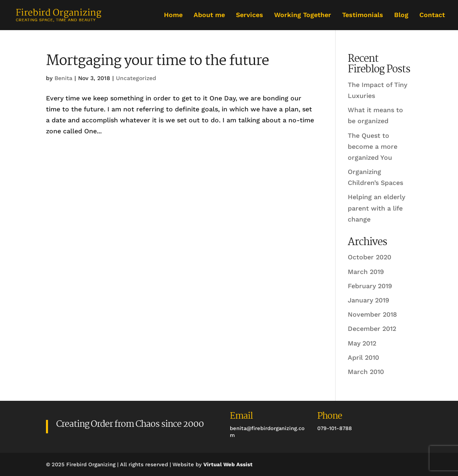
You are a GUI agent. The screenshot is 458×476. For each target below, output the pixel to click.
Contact (432, 15)
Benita (63, 78)
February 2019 (370, 286)
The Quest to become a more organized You (373, 147)
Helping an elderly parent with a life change (376, 208)
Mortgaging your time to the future (157, 61)
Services (250, 15)
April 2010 (363, 358)
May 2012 (362, 343)
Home (173, 15)
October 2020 (370, 257)
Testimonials (363, 15)
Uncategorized (136, 78)
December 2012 (372, 329)
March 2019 (366, 272)
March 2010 (366, 372)
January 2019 (369, 300)
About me (209, 15)
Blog (401, 15)
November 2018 (372, 314)
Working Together (303, 15)
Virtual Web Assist (228, 464)
